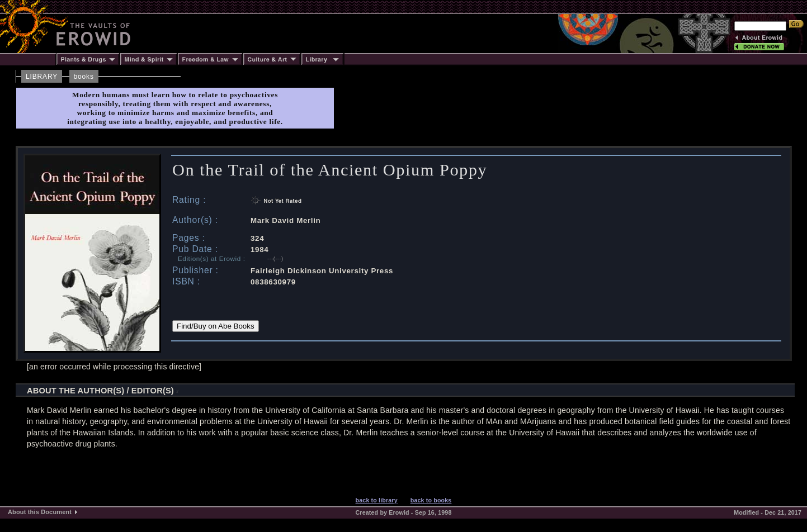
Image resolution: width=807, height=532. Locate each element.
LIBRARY (42, 77)
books (84, 77)
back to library (377, 500)
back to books (431, 500)
